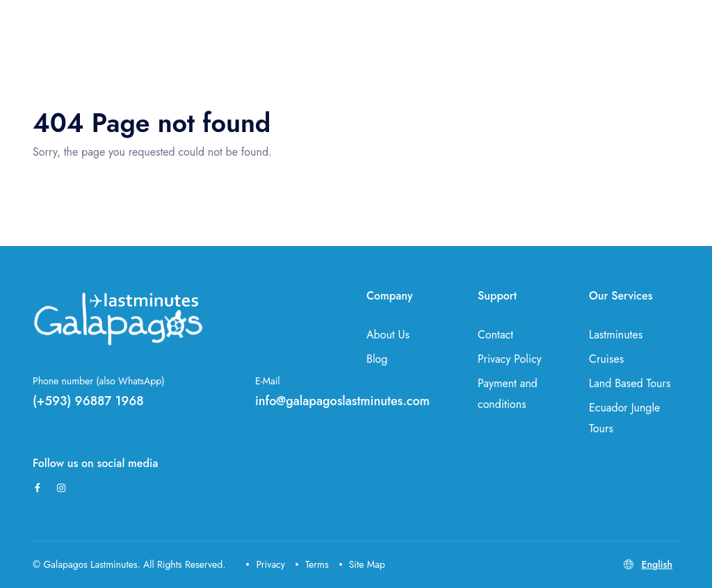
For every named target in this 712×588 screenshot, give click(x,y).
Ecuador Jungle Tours (624, 418)
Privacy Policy (510, 359)
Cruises (606, 359)
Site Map (362, 564)
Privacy (266, 564)
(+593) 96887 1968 (88, 401)
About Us (388, 335)
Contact (495, 335)
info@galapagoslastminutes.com (342, 401)
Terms (312, 564)
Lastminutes (616, 335)
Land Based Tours (630, 383)
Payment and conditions (508, 394)
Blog (377, 359)
